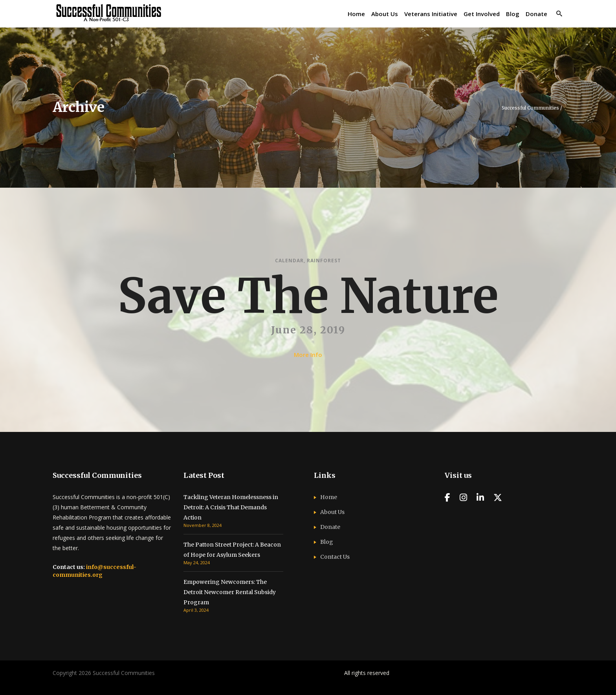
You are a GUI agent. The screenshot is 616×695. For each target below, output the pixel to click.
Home (329, 497)
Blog (327, 542)
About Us (332, 512)
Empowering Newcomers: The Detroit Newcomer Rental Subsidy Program (230, 592)
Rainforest (324, 261)
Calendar (289, 261)
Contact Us (335, 557)
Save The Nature (308, 296)
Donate (330, 527)
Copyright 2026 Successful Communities (104, 673)
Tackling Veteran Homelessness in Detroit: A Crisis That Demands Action (231, 507)
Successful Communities (530, 108)
